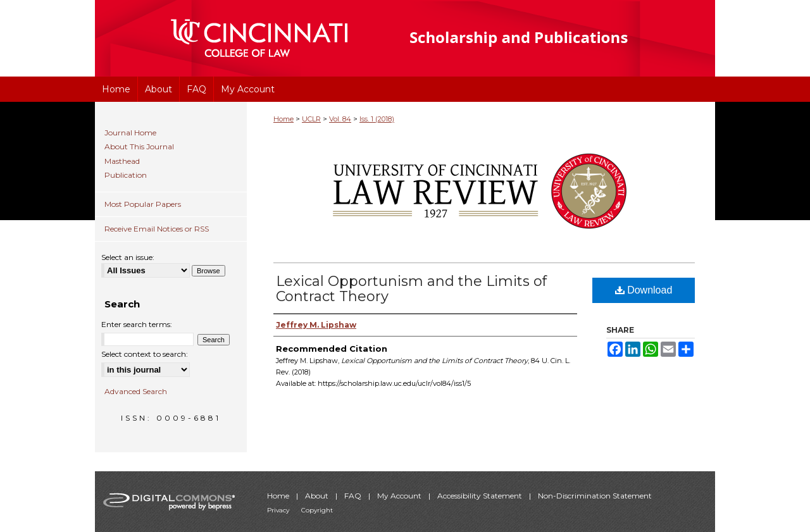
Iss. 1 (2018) (377, 119)
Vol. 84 (340, 119)
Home (283, 119)
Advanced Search (136, 391)
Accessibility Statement (481, 496)
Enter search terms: (137, 324)
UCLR (311, 119)
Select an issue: (128, 257)
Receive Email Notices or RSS (157, 229)
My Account (400, 496)
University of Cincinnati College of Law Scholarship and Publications (541, 38)
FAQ (354, 496)
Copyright (317, 510)
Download (644, 290)
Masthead (122, 161)
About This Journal (139, 147)
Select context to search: (145, 354)
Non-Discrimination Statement (595, 496)
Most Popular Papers (143, 204)
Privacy (279, 510)
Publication (126, 175)
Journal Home (130, 133)
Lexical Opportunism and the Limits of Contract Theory (411, 289)
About (318, 496)
